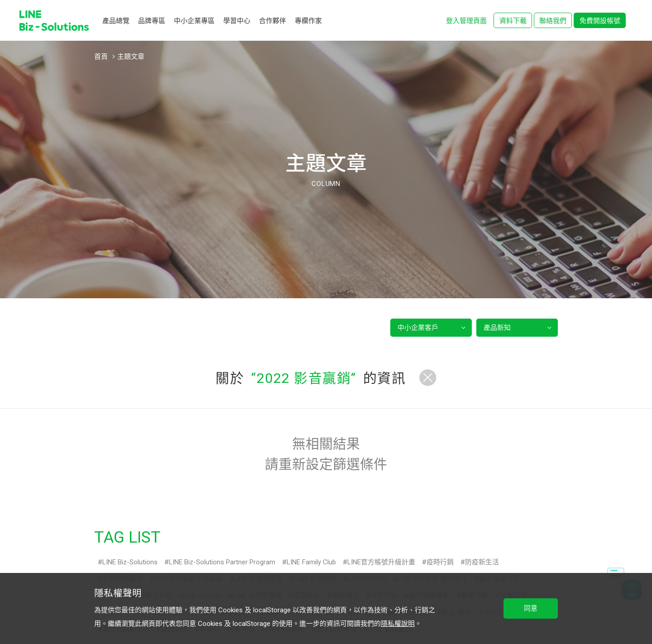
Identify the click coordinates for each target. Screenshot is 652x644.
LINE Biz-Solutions (130, 562)
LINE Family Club (311, 562)
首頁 (101, 57)
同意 (531, 608)
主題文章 (131, 57)
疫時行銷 (440, 562)
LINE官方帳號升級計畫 (381, 562)
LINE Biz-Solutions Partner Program (222, 562)
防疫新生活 (482, 562)
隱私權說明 (398, 624)
